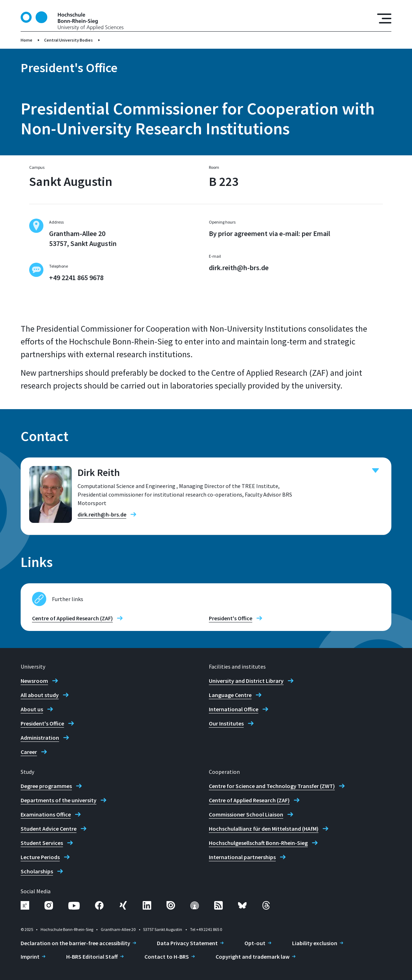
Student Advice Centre (49, 829)
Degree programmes (46, 786)
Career (29, 752)
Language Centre (230, 695)
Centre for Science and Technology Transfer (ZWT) (272, 786)
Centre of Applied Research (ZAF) (72, 618)
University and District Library (246, 681)
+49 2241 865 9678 (76, 277)
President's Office (231, 618)
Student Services (42, 843)
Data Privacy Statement (187, 943)
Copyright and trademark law (253, 957)
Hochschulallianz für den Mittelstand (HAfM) (264, 829)
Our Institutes (226, 723)
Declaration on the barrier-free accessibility (75, 943)
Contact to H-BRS (167, 957)
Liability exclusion (315, 943)
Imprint (30, 957)
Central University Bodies (68, 40)
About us (32, 709)
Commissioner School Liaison (246, 814)
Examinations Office (46, 814)
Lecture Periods (40, 857)
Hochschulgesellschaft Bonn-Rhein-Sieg (258, 843)
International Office (234, 709)
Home (27, 40)
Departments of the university (59, 800)
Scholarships (37, 871)
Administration (40, 738)
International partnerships (242, 857)
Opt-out (255, 943)
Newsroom (34, 681)
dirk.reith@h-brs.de (239, 267)
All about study (40, 695)
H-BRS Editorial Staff (92, 957)
